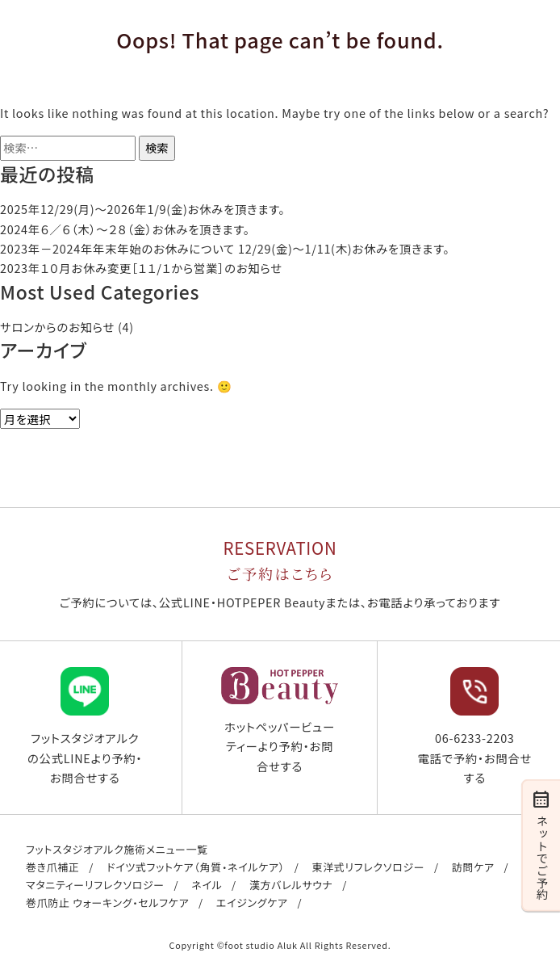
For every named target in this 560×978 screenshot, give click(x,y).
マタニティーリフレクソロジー (95, 885)
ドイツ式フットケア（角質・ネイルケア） (196, 867)
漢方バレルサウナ (291, 885)
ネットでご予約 (541, 844)
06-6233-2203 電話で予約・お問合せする (474, 726)
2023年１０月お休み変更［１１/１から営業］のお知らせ (141, 268)
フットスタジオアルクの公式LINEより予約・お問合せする (85, 726)
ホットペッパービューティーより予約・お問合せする (279, 721)
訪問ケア (473, 867)
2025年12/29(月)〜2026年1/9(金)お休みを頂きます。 (143, 209)
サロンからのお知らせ (57, 327)
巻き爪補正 (53, 867)
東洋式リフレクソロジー (368, 867)
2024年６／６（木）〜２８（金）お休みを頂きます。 (125, 229)
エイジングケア (252, 902)
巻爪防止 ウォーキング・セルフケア (107, 902)
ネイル (207, 885)
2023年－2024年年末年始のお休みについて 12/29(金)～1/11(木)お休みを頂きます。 (225, 248)
